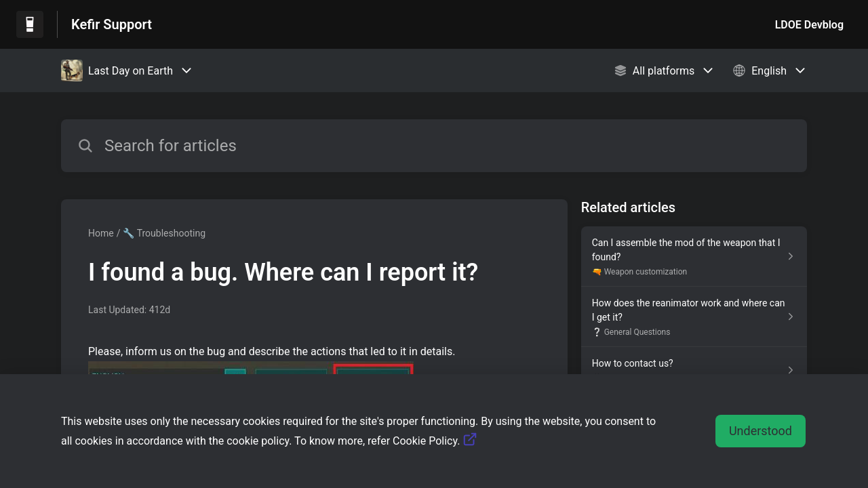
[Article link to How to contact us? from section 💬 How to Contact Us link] (694, 370)
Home (101, 233)
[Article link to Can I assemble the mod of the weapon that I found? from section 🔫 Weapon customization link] (694, 257)
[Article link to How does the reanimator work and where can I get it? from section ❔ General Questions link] (694, 317)
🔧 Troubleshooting (164, 233)
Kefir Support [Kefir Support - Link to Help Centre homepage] (112, 24)
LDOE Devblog (809, 25)
